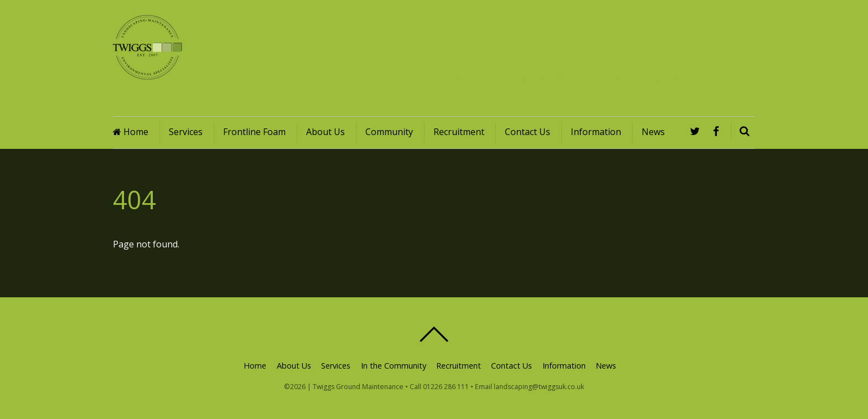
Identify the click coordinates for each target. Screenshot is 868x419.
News (653, 132)
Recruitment (459, 132)
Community (389, 132)
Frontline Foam (254, 132)
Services (186, 132)
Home (131, 132)
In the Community (394, 366)
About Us (325, 132)
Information (596, 132)
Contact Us (528, 132)
